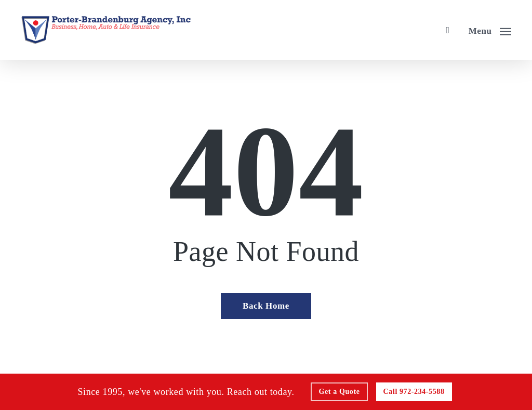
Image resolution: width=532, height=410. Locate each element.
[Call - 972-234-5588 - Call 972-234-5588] (414, 392)
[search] (448, 30)
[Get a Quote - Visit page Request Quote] (340, 392)
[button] (490, 30)
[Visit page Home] (106, 30)
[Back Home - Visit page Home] (266, 306)
